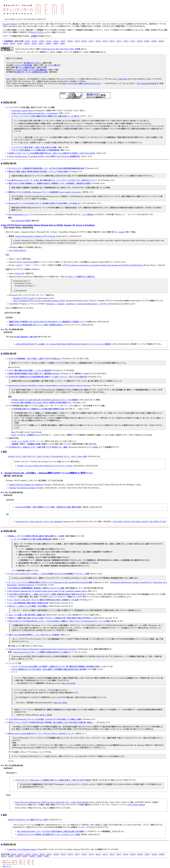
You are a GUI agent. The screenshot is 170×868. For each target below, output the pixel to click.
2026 (27, 41)
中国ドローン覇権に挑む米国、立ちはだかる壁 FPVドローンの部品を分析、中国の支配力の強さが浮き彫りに (50, 618)
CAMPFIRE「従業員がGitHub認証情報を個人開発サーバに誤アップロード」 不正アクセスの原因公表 (48, 377)
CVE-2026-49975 (17, 250)
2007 (161, 41)
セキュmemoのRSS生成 (146, 83)
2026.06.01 (10, 844)
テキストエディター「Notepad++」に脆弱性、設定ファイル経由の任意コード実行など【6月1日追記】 (53, 780)
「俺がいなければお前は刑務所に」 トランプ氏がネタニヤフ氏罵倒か (34, 635)
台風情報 (15, 444)
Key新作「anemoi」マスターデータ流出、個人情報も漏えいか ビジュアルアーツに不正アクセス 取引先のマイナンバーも (54, 180)
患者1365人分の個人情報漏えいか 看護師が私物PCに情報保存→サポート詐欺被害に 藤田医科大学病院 (49, 183)
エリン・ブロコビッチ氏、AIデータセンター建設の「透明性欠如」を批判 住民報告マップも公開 (43, 600)
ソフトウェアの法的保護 (23, 65)
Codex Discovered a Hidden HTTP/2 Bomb (35, 236)
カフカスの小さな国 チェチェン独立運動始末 (29, 70)
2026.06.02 (10, 531)
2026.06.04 (10, 163)
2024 (42, 41)
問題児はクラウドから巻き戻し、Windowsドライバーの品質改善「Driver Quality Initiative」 (45, 192)
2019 (77, 41)
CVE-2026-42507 (139, 522)
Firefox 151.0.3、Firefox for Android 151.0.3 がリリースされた (45, 466)
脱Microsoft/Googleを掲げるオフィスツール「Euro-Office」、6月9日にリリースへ (41, 734)
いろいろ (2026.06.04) (13, 329)
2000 (48, 44)
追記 (5, 452)
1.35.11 (19, 265)
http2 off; (20, 273)
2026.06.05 (10, 102)
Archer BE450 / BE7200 (26, 337)
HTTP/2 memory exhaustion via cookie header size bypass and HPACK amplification (103, 265)
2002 (34, 44)
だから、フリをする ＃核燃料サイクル (26, 435)
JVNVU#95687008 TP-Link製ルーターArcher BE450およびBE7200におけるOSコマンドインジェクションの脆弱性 (63, 344)
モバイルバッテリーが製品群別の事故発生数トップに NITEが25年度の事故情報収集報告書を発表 (46, 168)
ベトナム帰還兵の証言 (27, 67)
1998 (62, 44)
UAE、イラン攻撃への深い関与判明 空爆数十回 (27, 615)
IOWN (95, 447)
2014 (112, 41)
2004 (20, 44)
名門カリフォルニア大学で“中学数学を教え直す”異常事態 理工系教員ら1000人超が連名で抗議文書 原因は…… (52, 722)
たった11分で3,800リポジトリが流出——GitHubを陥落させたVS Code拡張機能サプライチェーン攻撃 (49, 574)
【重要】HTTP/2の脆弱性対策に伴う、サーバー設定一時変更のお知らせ (36, 325)
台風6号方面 (13, 438)
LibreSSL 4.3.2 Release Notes (22, 849)
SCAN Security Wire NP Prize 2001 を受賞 (61, 49)
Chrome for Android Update (22, 488)
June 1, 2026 (46, 715)
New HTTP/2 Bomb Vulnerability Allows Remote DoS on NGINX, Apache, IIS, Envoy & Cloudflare (49, 225)
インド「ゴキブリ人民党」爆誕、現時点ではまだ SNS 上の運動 (31, 107)
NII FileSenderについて (19, 214)
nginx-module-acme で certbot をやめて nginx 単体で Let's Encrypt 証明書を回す (44, 156)
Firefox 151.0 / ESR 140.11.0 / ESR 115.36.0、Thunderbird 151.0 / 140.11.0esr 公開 (47, 456)
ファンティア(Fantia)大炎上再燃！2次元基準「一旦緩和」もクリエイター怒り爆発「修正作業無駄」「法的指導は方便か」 (56, 666)
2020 (70, 41)
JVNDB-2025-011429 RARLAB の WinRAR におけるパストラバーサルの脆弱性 (45, 400)
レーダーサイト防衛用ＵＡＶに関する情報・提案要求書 (31, 539)
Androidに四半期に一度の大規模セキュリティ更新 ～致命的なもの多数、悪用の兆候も (49, 507)
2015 (105, 41)
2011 (133, 41)
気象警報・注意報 (34, 444)
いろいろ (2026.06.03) (13, 492)
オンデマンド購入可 (52, 65)
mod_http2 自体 (30, 262)
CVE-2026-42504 (121, 522)
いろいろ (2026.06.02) (13, 765)
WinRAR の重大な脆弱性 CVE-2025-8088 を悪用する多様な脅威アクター (42, 402)
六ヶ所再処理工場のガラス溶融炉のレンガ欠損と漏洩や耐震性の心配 (38, 409)
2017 (91, 41)
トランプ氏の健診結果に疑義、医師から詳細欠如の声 (28, 603)
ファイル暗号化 (88, 214)
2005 (12, 44)
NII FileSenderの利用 (21, 221)
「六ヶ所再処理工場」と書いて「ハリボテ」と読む (26, 406)
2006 (5, 44)
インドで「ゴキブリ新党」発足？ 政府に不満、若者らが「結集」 (34, 147)
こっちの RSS (122, 79)
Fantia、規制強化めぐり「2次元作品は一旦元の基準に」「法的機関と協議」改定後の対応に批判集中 (49, 669)
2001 (41, 44)
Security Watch (10, 24)
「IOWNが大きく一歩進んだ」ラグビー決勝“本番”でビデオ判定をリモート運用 (38, 447)
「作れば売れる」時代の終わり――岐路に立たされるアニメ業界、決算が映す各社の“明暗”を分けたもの (47, 594)
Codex (121, 232)
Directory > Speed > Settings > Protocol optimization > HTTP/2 (77, 304)
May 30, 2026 (69, 683)
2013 (119, 41)
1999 (55, 44)
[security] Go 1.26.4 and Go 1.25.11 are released (39, 522)
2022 (56, 41)
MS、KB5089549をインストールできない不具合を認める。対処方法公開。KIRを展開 (50, 831)
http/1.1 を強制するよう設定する (81, 277)
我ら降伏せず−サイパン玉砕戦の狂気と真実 (31, 72)
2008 (154, 41)
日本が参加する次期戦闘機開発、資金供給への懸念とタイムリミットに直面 (36, 588)
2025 (34, 41)
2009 (147, 41)
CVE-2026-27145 (157, 522)
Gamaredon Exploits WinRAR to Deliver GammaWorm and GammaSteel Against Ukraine (50, 385)
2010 (140, 41)
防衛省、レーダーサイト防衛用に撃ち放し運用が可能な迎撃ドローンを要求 (36, 536)
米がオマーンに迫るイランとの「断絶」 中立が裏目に (28, 606)
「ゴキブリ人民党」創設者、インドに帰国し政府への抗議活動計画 (35, 150)
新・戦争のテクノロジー (33, 63)
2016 (98, 41)
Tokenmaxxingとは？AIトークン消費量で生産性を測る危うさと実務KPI (42, 652)
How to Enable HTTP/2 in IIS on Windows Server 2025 (39, 301)
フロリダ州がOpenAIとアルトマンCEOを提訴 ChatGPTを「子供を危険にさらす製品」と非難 (45, 719)
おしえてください (38, 32)
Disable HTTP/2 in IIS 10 (25, 298)
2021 (63, 41)
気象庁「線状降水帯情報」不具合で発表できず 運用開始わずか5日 (34, 374)
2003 (27, 44)
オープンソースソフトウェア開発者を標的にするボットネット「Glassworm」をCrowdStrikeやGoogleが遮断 (50, 582)
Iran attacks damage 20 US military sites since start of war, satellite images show (47, 591)
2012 (126, 41)
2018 (84, 41)
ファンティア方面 (15, 663)
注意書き (34, 36)
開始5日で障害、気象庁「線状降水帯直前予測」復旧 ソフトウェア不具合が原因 (38, 171)
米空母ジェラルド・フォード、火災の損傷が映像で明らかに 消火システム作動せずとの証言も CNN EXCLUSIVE (52, 153)
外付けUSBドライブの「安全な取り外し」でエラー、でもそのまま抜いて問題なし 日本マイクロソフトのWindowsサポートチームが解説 (59, 621)
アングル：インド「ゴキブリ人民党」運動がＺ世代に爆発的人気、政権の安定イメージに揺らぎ (45, 116)
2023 (49, 41)
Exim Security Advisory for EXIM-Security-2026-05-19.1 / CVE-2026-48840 (52, 802)
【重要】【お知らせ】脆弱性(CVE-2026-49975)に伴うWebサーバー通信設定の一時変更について (47, 322)
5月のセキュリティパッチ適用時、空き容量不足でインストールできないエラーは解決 (49, 834)
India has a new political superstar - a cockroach (35, 113)
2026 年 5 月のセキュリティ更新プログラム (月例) (28, 820)
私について (7, 866)
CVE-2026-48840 (136, 805)
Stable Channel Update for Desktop (26, 485)
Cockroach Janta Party (22, 111)
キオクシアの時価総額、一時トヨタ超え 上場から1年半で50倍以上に (35, 359)
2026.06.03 (10, 354)
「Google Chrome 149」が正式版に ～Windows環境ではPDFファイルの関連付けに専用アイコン (48, 473)
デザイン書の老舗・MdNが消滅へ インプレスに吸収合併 (30, 370)
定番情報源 (8, 41)
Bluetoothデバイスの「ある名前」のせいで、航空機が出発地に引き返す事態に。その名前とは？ (45, 203)
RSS (8, 79)
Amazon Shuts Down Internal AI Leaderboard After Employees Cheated (42, 649)
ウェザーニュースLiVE (20, 441)
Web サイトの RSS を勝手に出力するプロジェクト (82, 83)
